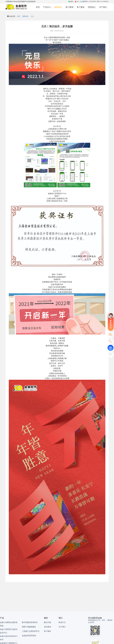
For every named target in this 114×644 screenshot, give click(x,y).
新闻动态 (58, 7)
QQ (77, 1)
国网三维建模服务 (29, 627)
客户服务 (81, 7)
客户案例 (69, 7)
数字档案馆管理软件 (30, 622)
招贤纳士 (92, 7)
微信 (71, 1)
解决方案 (48, 622)
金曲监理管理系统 (29, 636)
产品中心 (47, 7)
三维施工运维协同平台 (31, 631)
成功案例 (48, 627)
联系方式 (62, 622)
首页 (38, 7)
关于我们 (103, 7)
